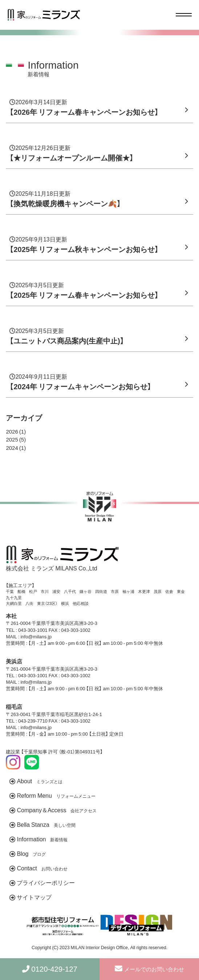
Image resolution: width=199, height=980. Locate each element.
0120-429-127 (55, 969)
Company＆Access (57, 810)
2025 (12, 439)
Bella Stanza (46, 824)
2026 (12, 431)
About (40, 781)
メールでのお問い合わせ (149, 969)
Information (42, 839)
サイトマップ (34, 897)
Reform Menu (56, 795)
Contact (42, 868)
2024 (12, 448)
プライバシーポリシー (46, 882)
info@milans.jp (36, 636)
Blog (31, 853)
